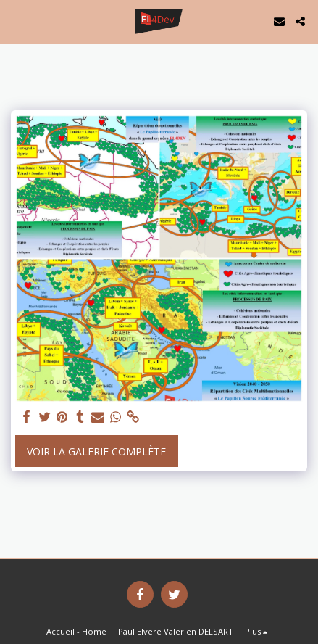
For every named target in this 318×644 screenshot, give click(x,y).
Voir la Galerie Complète (96, 451)
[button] (16, 21)
